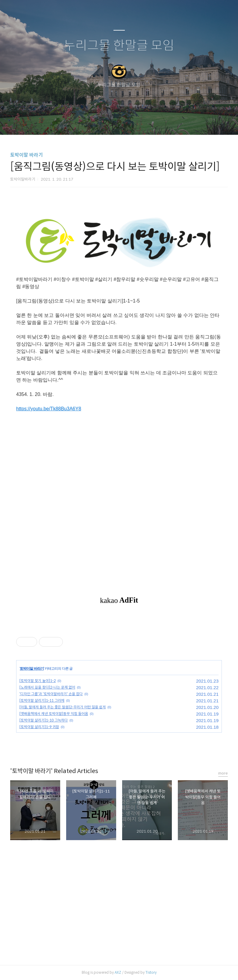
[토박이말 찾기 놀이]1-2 (38, 681)
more (223, 773)
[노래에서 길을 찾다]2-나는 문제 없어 (47, 687)
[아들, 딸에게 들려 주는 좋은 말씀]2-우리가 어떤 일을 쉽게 (63, 707)
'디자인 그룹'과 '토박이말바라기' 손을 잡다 (51, 694)
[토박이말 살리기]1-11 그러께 (42, 700)
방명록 (109, 123)
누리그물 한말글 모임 (119, 46)
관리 (149, 123)
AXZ (118, 972)
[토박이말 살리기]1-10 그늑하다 (44, 720)
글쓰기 (88, 123)
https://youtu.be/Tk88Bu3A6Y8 (49, 409)
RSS (129, 123)
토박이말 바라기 (26, 155)
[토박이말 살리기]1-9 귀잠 (39, 727)
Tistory (151, 972)
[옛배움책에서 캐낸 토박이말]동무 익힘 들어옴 (54, 714)
